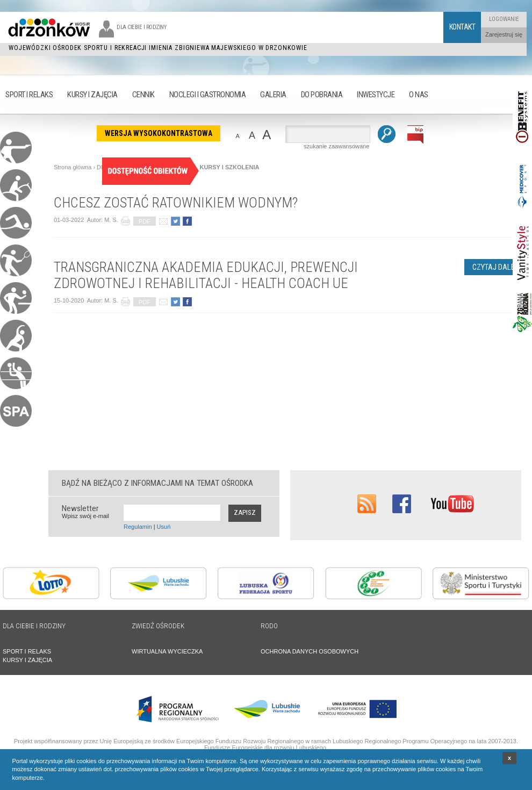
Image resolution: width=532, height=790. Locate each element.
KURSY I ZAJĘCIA (27, 660)
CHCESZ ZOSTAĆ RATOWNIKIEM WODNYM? (176, 203)
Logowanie (504, 19)
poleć (163, 221)
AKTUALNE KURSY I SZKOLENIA (213, 167)
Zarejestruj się (504, 34)
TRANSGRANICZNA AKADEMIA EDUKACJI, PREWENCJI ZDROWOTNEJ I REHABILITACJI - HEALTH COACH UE (206, 275)
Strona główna (73, 167)
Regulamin (138, 527)
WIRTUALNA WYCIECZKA (167, 651)
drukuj (125, 221)
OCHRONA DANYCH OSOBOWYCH (310, 651)
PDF (145, 221)
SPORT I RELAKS (27, 651)
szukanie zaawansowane (336, 146)
